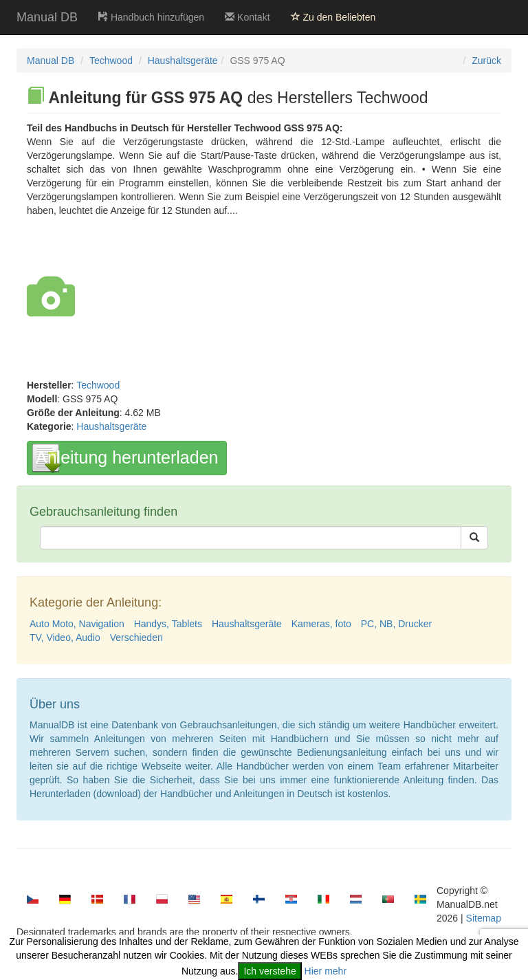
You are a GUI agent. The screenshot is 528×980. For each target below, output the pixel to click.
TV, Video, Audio (65, 638)
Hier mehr (326, 971)
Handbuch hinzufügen (151, 17)
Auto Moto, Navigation (77, 624)
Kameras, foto (321, 624)
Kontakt (247, 17)
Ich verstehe (269, 971)
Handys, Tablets (168, 624)
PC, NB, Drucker (396, 624)
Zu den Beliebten (333, 17)
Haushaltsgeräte (183, 61)
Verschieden (136, 638)
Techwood (111, 61)
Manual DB (47, 17)
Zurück (486, 61)
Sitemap (484, 918)
